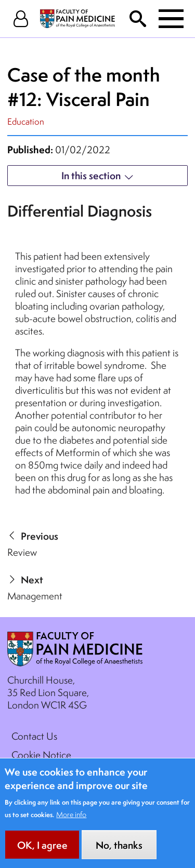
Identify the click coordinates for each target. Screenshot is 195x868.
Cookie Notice (41, 755)
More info (71, 824)
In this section (91, 176)
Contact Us (34, 736)
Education (26, 121)
